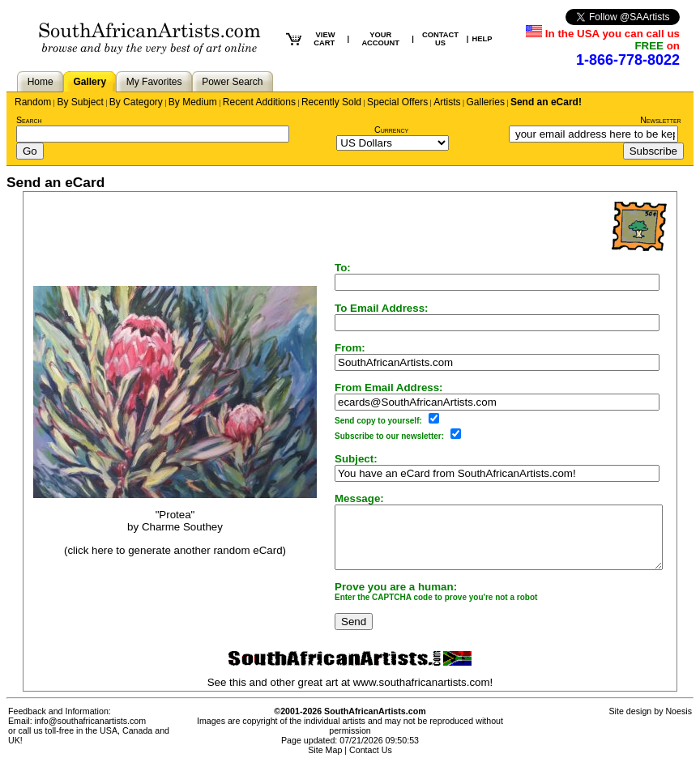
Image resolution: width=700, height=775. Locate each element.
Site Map (325, 762)
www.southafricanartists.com (425, 694)
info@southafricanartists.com (91, 733)
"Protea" (159, 521)
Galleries (486, 102)
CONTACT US (440, 39)
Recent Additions (259, 102)
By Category (136, 102)
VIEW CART (324, 39)
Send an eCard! (546, 102)
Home (41, 82)
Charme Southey (166, 533)
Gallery (90, 82)
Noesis (679, 723)
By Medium (193, 102)
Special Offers (397, 102)
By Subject (80, 102)
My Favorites (154, 82)
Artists (447, 102)
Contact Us (371, 762)
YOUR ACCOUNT (380, 39)
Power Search (232, 82)
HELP (482, 39)
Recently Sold (331, 102)
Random (33, 102)
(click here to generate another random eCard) (159, 556)
